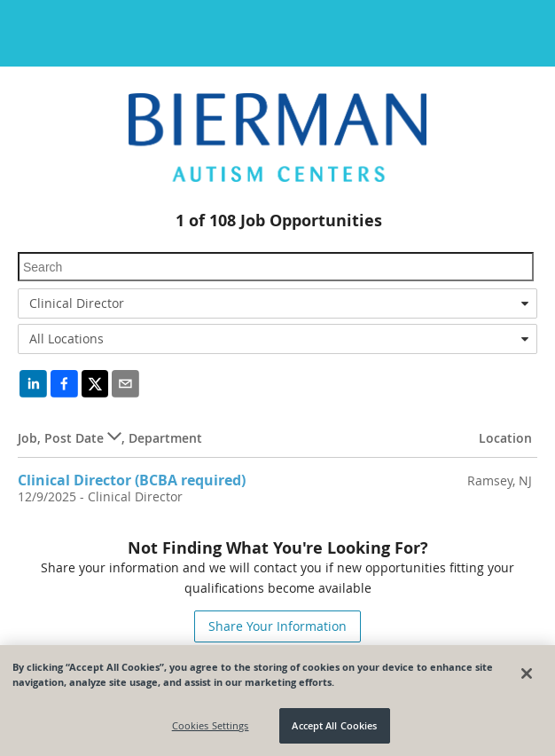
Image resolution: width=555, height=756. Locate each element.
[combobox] (277, 303)
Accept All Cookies (334, 725)
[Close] (527, 673)
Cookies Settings (211, 725)
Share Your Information (277, 626)
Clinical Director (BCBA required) (132, 480)
